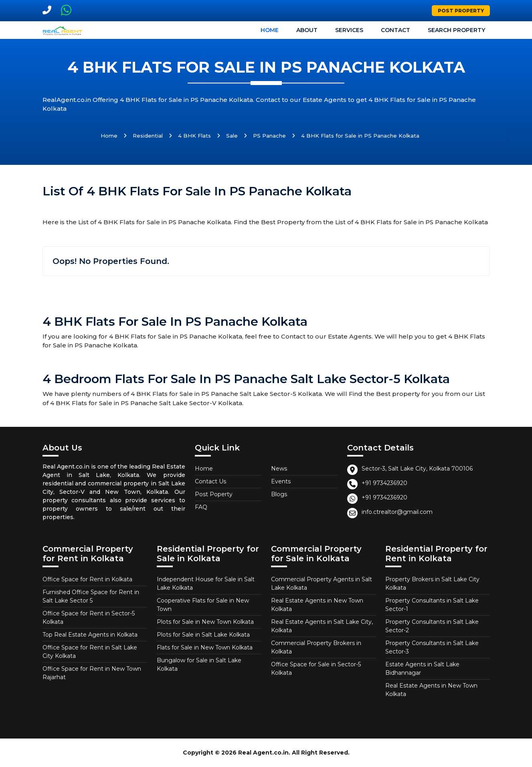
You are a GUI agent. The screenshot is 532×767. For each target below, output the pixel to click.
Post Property (461, 11)
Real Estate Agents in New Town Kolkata (317, 605)
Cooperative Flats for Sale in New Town (203, 605)
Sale (232, 136)
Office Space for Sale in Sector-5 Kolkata (316, 669)
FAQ (201, 507)
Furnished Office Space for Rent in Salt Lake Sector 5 (91, 596)
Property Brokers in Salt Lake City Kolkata (432, 583)
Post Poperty (214, 494)
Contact (395, 30)
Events (281, 481)
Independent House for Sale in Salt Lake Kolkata (206, 583)
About (307, 30)
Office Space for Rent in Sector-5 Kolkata (89, 618)
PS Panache (269, 136)
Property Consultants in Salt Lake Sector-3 (432, 647)
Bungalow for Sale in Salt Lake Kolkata (199, 665)
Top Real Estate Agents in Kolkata (90, 635)
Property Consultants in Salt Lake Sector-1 (432, 605)
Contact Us (210, 481)
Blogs (279, 494)
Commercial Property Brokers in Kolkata (316, 647)
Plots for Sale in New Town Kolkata (205, 622)
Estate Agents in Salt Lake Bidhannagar (422, 669)
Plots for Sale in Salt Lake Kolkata (203, 635)
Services (349, 30)
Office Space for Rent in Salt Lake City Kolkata (90, 652)
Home (270, 30)
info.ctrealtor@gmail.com (397, 512)
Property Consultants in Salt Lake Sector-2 (432, 626)
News (279, 469)
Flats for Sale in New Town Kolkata (205, 647)
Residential (148, 136)
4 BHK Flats (194, 136)
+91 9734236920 (384, 483)
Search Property (456, 30)
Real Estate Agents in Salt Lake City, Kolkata (322, 626)
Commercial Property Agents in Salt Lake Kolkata (322, 583)
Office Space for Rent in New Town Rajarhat (92, 673)
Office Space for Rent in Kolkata (87, 579)
